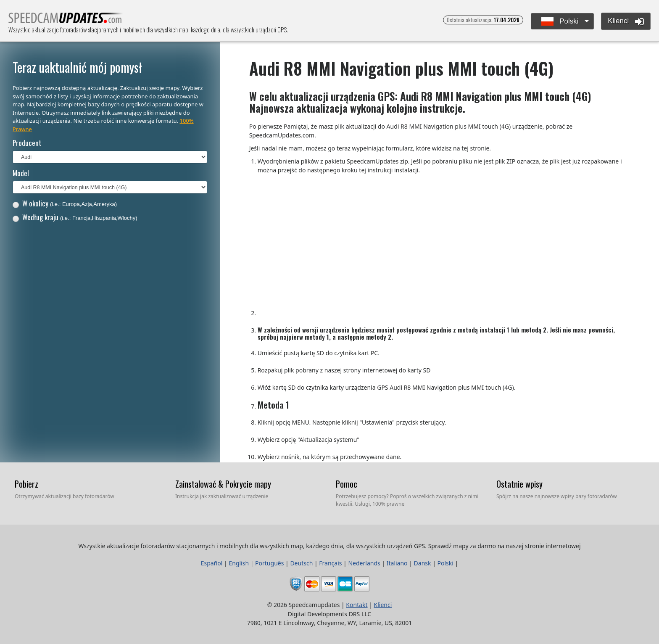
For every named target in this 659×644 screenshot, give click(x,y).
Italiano (397, 563)
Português (269, 563)
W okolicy (65, 203)
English (239, 563)
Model (21, 173)
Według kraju (75, 217)
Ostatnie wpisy (519, 484)
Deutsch (301, 563)
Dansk (423, 563)
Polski (560, 22)
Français (330, 563)
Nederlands (364, 563)
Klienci (626, 21)
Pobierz (26, 484)
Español (212, 563)
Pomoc (347, 484)
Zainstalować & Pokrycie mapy (223, 484)
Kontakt (357, 605)
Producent (27, 143)
